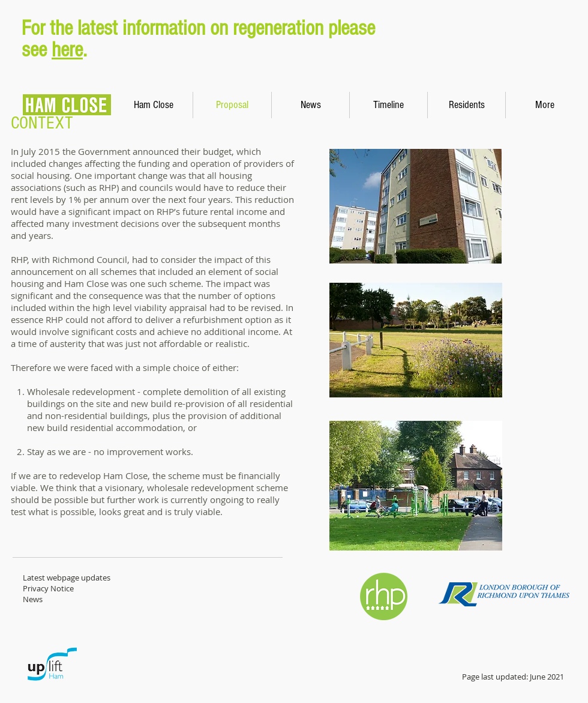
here (67, 50)
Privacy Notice (48, 588)
